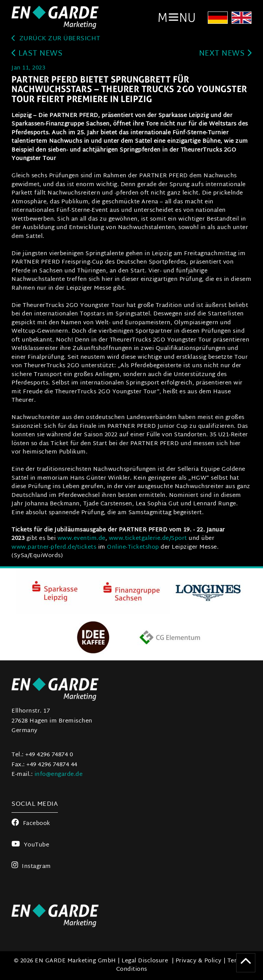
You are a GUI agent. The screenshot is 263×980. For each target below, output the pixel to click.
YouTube (30, 845)
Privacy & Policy (199, 961)
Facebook (31, 824)
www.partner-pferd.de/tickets (54, 547)
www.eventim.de (81, 539)
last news (37, 54)
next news (225, 54)
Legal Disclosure (145, 961)
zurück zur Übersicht (56, 39)
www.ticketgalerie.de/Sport (149, 539)
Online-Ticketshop (133, 547)
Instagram (31, 867)
